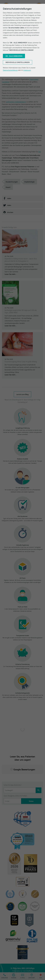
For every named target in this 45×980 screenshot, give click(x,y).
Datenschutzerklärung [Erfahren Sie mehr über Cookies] (10, 70)
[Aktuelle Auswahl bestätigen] (14, 56)
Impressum (27, 70)
